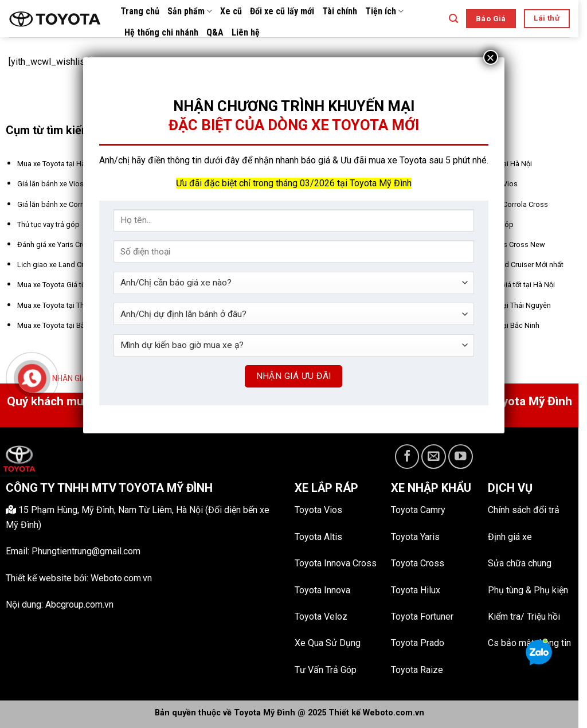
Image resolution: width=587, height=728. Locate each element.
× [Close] (490, 57)
